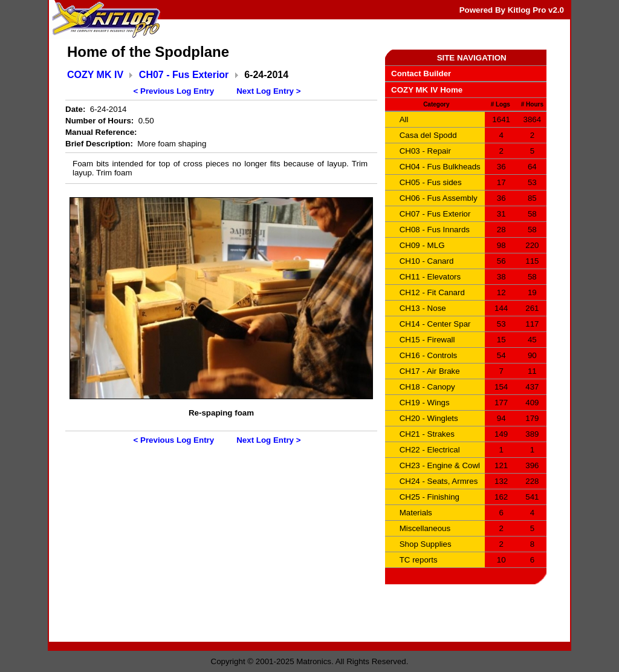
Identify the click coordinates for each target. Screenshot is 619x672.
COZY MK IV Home (427, 90)
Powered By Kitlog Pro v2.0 (512, 10)
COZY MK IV (95, 75)
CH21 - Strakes (427, 434)
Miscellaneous (425, 528)
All (404, 119)
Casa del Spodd (428, 135)
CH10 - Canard (427, 261)
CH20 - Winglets (429, 418)
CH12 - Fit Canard (432, 292)
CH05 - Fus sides (431, 182)
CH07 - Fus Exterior (184, 75)
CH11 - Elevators (430, 277)
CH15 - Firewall (427, 340)
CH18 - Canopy (427, 387)
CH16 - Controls (429, 355)
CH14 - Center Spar (435, 324)
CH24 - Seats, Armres (439, 481)
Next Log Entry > (268, 91)
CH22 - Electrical (430, 450)
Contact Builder (421, 73)
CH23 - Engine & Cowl (440, 465)
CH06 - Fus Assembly (439, 198)
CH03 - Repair (425, 151)
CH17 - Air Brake (430, 371)
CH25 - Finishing (429, 497)
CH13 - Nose (423, 308)
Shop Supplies (426, 544)
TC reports (419, 560)
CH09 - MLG (422, 245)
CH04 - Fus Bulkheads (440, 167)
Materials (416, 513)
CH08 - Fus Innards (435, 230)
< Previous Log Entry (174, 91)
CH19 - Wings (425, 403)
